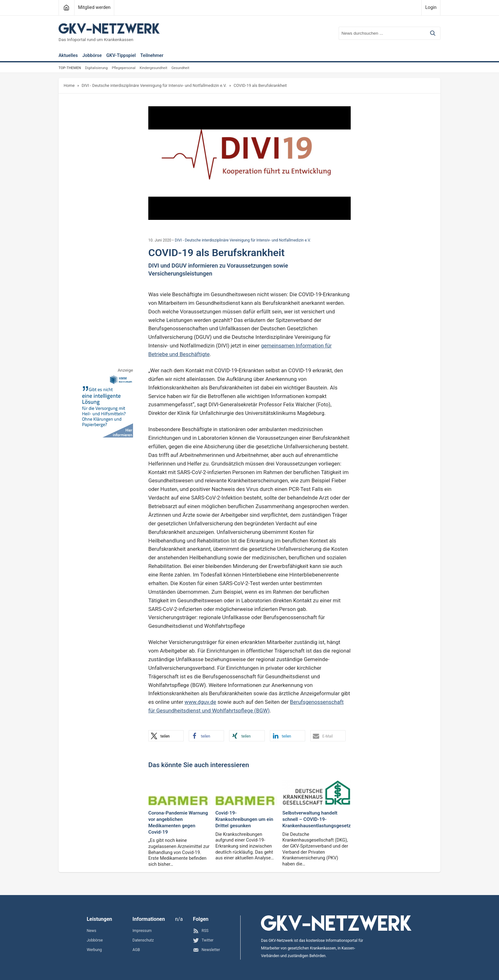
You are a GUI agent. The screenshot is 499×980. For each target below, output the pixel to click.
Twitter (203, 940)
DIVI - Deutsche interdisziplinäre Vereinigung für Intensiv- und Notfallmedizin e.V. (154, 85)
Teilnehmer (152, 56)
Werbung (94, 950)
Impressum (142, 931)
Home (69, 85)
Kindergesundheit (154, 68)
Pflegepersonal (124, 68)
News (91, 931)
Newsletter (206, 950)
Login (431, 7)
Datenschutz (143, 940)
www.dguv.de (200, 702)
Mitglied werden (94, 7)
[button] (166, 736)
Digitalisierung (96, 68)
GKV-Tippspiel (121, 56)
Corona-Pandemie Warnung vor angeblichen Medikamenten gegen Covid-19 (178, 822)
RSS (201, 931)
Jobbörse (92, 56)
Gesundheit (180, 68)
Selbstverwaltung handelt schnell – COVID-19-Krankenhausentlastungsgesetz (316, 819)
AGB (136, 950)
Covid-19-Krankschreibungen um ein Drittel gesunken (244, 819)
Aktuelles (68, 56)
